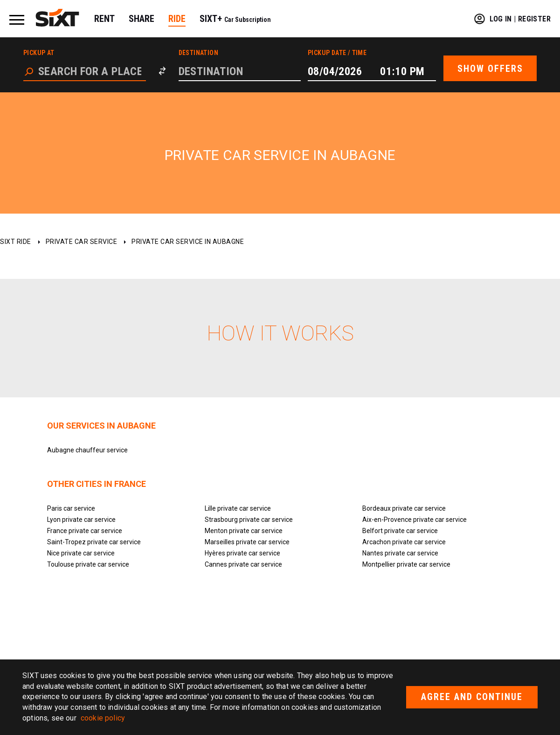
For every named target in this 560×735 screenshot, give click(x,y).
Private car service (82, 242)
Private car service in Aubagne (188, 242)
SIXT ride (16, 242)
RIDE (177, 19)
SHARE (142, 19)
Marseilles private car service (247, 542)
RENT (104, 19)
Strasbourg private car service (249, 520)
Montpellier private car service (406, 564)
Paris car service (71, 508)
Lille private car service (238, 508)
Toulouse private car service (88, 564)
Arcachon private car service (404, 542)
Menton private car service (244, 531)
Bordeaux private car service (404, 508)
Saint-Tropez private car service (94, 542)
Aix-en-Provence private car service (415, 520)
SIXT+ (235, 19)
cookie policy (103, 718)
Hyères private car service (242, 553)
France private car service (85, 531)
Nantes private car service (400, 553)
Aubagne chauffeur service (87, 450)
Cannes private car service (243, 564)
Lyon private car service (81, 520)
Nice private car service (81, 553)
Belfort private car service (400, 531)
